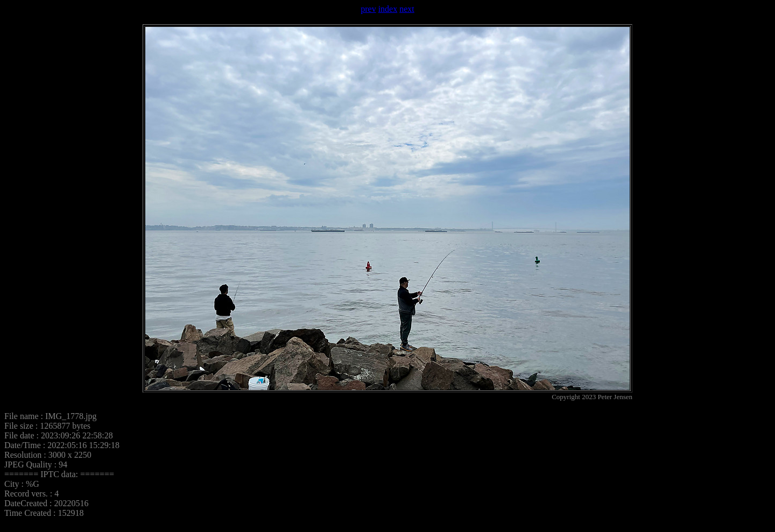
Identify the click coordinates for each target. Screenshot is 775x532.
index (388, 9)
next (407, 9)
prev (368, 9)
